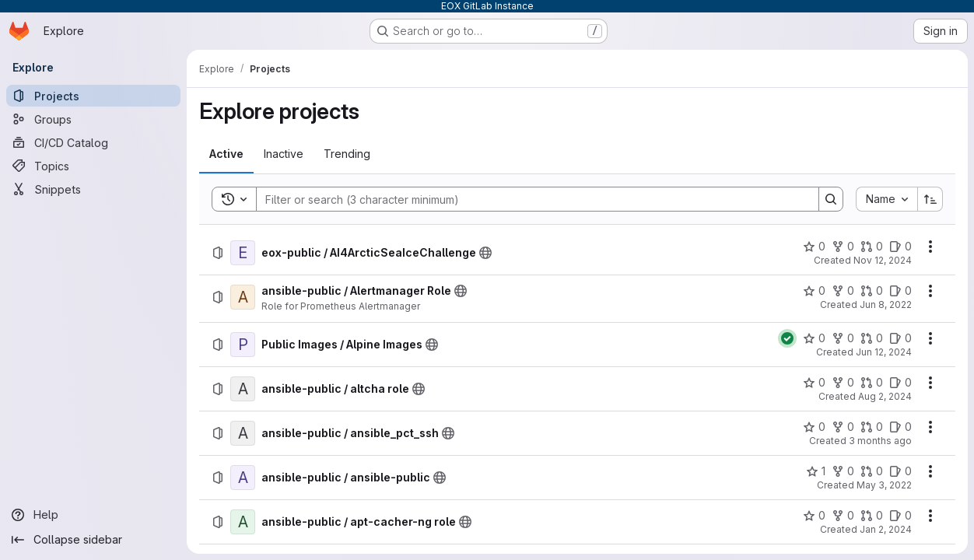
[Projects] (93, 96)
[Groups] (93, 119)
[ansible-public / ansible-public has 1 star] (816, 471)
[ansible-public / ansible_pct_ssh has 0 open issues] (900, 427)
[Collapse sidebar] (93, 540)
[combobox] (886, 199)
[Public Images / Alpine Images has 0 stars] (814, 338)
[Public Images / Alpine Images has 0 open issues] (900, 338)
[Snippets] (93, 189)
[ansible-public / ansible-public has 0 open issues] (900, 471)
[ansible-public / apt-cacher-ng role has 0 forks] (843, 516)
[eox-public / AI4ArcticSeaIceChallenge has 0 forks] (843, 247)
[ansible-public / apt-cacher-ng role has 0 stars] (814, 516)
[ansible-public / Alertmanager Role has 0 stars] (814, 291)
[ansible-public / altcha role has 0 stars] (814, 383)
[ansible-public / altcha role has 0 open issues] (900, 383)
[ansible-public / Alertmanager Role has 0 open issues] (900, 291)
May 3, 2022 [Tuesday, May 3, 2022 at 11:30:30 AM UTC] (884, 485)
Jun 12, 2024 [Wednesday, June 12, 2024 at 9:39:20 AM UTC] (884, 352)
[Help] (93, 515)
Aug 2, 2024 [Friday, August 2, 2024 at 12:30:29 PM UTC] (885, 396)
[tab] (226, 154)
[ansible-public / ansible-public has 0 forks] (843, 471)
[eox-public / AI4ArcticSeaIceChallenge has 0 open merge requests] (872, 247)
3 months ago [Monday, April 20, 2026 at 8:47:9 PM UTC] (880, 441)
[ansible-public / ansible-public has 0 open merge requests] (872, 471)
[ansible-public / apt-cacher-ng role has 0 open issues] (900, 516)
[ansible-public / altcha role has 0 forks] (843, 383)
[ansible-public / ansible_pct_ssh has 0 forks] (843, 427)
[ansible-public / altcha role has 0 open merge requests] (872, 383)
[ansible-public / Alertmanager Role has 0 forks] (843, 291)
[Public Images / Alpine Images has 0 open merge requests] (872, 338)
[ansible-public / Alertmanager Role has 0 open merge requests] (872, 291)
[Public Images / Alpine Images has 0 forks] (843, 338)
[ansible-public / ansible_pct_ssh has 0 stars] (814, 427)
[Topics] (93, 166)
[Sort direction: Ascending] (930, 199)
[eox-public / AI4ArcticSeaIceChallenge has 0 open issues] (900, 247)
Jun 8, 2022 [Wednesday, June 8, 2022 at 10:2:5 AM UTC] (886, 304)
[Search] (530, 199)
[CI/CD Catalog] (93, 142)
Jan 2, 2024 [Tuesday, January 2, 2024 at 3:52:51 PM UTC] (886, 529)
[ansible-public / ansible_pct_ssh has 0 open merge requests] (872, 427)
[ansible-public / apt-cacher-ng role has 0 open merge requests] (872, 516)
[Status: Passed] (787, 338)
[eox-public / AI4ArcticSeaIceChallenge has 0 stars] (814, 247)
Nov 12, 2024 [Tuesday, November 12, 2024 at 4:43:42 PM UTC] (883, 260)
